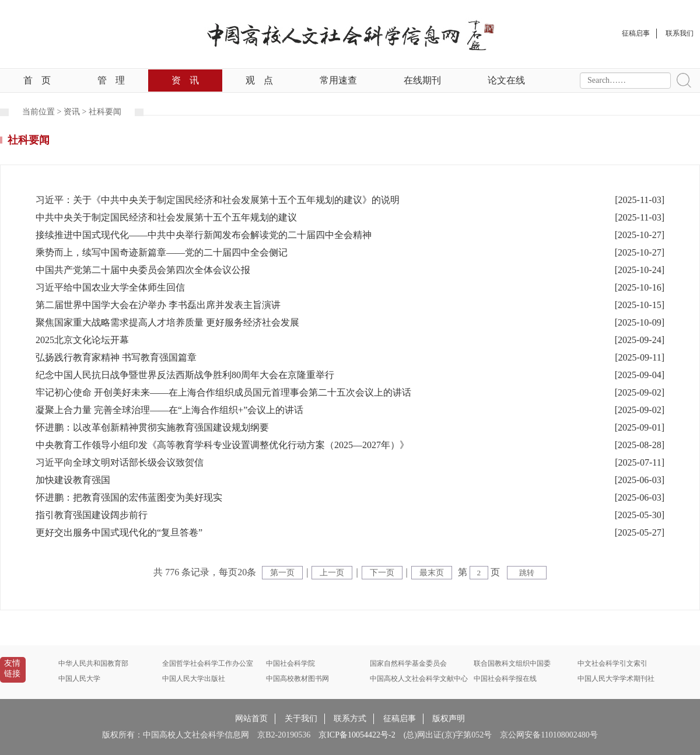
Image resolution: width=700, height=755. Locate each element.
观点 (259, 80)
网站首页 (251, 719)
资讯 (185, 80)
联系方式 (350, 719)
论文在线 (506, 80)
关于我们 (301, 719)
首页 (37, 80)
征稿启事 (400, 719)
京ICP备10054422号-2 (357, 735)
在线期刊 (422, 80)
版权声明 (449, 719)
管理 (111, 80)
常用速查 (338, 80)
